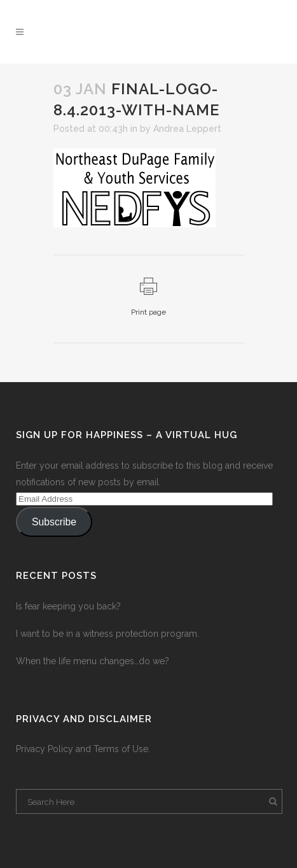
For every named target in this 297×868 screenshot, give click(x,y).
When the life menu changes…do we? (93, 661)
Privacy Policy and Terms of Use (82, 749)
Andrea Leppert (187, 129)
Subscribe (54, 522)
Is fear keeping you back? (68, 606)
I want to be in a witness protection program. (107, 634)
